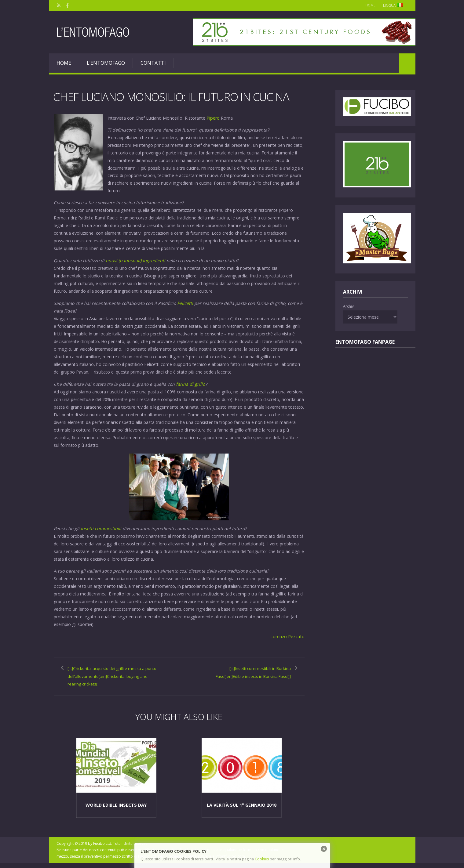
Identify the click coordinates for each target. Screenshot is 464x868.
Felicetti (185, 302)
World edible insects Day (116, 810)
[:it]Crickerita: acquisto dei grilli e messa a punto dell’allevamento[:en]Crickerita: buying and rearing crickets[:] (107, 678)
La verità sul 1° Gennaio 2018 (242, 810)
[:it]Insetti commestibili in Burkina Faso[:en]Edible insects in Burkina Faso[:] (250, 674)
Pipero (213, 118)
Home (368, 5)
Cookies (262, 859)
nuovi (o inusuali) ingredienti (135, 260)
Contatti (153, 63)
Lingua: (394, 5)
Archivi (349, 306)
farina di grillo (190, 383)
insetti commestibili (101, 527)
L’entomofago (106, 63)
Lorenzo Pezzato (288, 635)
